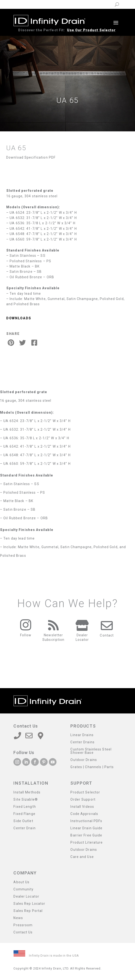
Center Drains (82, 742)
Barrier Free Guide (86, 835)
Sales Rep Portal (28, 911)
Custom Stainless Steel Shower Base (91, 751)
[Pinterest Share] (11, 343)
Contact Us (23, 932)
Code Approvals (84, 814)
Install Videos (82, 807)
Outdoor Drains (84, 760)
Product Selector (85, 792)
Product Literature (87, 843)
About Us (21, 882)
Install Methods (27, 792)
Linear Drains (82, 735)
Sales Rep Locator (29, 904)
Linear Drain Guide (86, 828)
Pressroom (23, 925)
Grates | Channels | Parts (92, 767)
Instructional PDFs (86, 821)
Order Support (83, 800)
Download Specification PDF (31, 157)
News (18, 918)
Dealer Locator (26, 897)
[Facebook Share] (34, 343)
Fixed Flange (24, 814)
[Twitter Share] (22, 343)
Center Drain (24, 828)
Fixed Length (25, 807)
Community (23, 889)
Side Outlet (23, 821)
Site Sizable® (26, 800)
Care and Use (82, 857)
